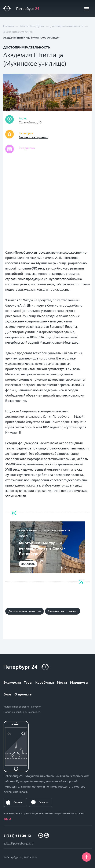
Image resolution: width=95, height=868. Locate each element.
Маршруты (79, 682)
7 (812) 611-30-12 (17, 836)
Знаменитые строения (33, 137)
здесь (8, 818)
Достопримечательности (25, 611)
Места (62, 682)
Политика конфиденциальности (22, 712)
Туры (28, 682)
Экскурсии (12, 682)
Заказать (28, 564)
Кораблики (45, 682)
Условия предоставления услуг (22, 706)
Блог (8, 694)
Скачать (18, 802)
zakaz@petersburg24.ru (18, 843)
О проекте (23, 694)
